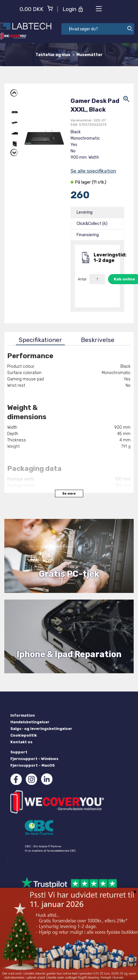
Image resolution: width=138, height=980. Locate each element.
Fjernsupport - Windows (34, 759)
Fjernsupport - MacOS (33, 765)
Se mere (69, 493)
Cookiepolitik (24, 735)
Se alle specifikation (93, 171)
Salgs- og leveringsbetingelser (41, 729)
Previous (15, 92)
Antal (82, 279)
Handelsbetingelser (30, 722)
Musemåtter (89, 55)
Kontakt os (21, 742)
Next (15, 152)
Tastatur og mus (53, 55)
